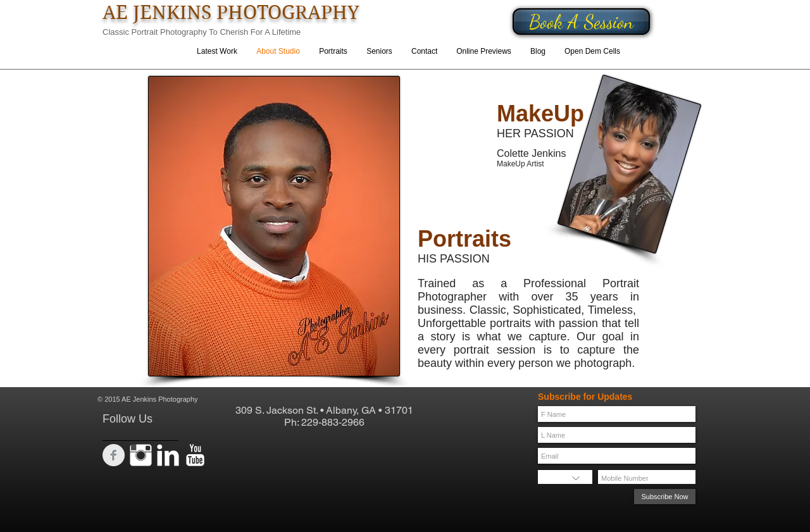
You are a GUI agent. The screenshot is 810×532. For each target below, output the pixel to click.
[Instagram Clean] (141, 455)
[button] (333, 52)
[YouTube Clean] (195, 455)
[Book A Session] (581, 22)
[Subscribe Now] (665, 497)
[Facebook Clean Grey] (114, 455)
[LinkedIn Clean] (168, 455)
